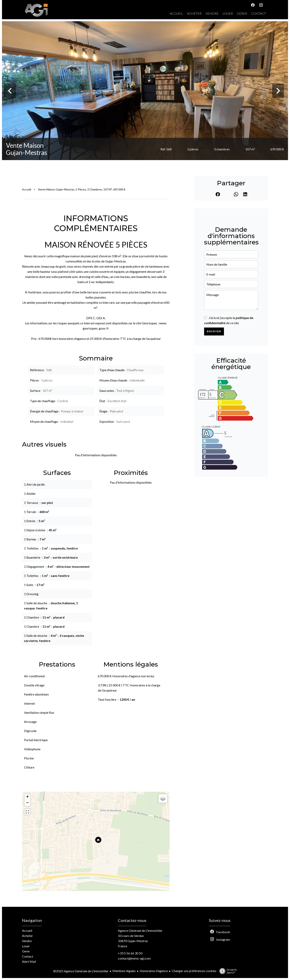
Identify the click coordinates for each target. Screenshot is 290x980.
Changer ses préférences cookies (194, 971)
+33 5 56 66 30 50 (130, 953)
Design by (227, 971)
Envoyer (214, 331)
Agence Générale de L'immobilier (140, 931)
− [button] (27, 803)
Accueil (27, 189)
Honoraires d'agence (154, 971)
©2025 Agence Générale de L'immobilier (81, 971)
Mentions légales (124, 971)
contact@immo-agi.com (134, 958)
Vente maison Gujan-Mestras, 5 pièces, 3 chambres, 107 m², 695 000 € (82, 189)
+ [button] (27, 797)
